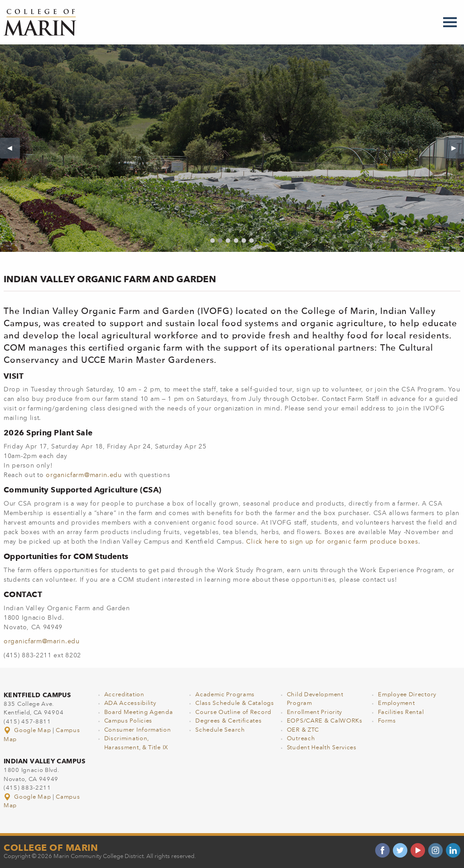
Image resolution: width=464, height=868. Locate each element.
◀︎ (14, 148)
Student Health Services (322, 748)
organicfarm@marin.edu (84, 475)
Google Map (28, 731)
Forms (387, 721)
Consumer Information (138, 730)
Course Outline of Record (233, 712)
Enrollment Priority (314, 712)
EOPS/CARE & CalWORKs (325, 721)
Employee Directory (407, 695)
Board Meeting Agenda (139, 712)
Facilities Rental (401, 712)
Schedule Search (220, 730)
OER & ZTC (303, 730)
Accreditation (124, 695)
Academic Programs (225, 695)
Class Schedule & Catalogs (235, 703)
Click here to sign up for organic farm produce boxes (332, 542)
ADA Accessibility (130, 703)
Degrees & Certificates (228, 721)
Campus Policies (128, 721)
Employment (396, 703)
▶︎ (458, 148)
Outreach (301, 739)
